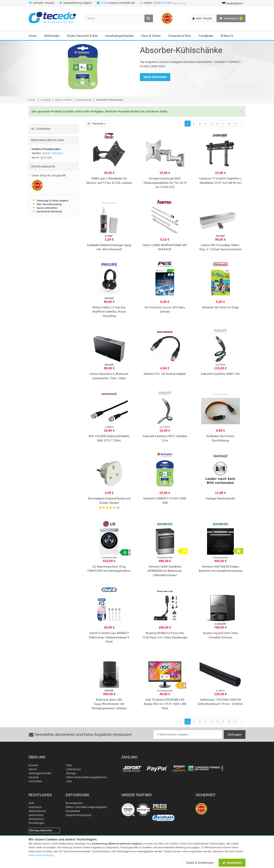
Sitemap (71, 773)
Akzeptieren (232, 863)
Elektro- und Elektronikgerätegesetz (86, 807)
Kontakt (33, 765)
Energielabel (73, 811)
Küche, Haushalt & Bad (82, 36)
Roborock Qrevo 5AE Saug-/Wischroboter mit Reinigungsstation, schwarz (109, 704)
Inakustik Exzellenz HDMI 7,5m (220, 374)
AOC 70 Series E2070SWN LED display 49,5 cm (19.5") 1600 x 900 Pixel (165, 704)
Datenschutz (36, 815)
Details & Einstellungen (200, 863)
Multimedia (52, 36)
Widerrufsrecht (37, 811)
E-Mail (105, 3)
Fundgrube (206, 36)
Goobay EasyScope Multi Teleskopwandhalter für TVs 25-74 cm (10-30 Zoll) (165, 183)
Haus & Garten (151, 36)
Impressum (35, 807)
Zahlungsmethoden (40, 773)
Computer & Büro (180, 36)
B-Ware (227, 36)
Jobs (69, 781)
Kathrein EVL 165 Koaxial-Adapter (165, 374)
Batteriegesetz (74, 803)
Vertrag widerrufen (41, 830)
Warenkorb (231, 18)
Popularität (96, 124)
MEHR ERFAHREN (155, 77)
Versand (33, 777)
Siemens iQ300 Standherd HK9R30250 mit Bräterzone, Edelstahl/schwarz (165, 571)
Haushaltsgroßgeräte (119, 36)
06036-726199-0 (163, 3)
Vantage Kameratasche (220, 498)
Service (33, 769)
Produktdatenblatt (109, 558)
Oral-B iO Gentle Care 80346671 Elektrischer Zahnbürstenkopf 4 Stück (109, 637)
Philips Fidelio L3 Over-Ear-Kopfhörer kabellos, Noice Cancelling (109, 312)
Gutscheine (41, 129)
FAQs (69, 765)
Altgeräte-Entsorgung (78, 815)
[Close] (241, 111)
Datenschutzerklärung (41, 855)
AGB (31, 803)
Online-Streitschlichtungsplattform (86, 777)
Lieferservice (73, 769)
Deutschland (233, 3)
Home (33, 36)
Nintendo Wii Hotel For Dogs (221, 307)
